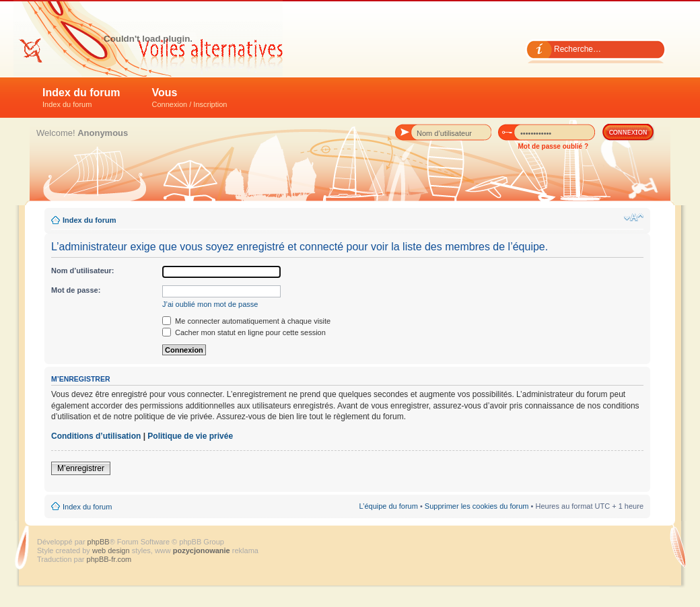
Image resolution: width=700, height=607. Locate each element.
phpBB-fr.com (109, 559)
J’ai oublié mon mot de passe (210, 304)
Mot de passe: (76, 290)
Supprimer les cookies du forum (477, 506)
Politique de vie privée (190, 436)
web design (112, 550)
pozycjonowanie (202, 550)
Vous (190, 98)
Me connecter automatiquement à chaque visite (246, 321)
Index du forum (81, 98)
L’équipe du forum (388, 506)
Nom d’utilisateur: (83, 271)
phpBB (99, 542)
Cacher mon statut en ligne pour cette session (244, 332)
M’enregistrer (81, 468)
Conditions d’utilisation (96, 436)
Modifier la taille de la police (634, 217)
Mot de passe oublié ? (553, 146)
